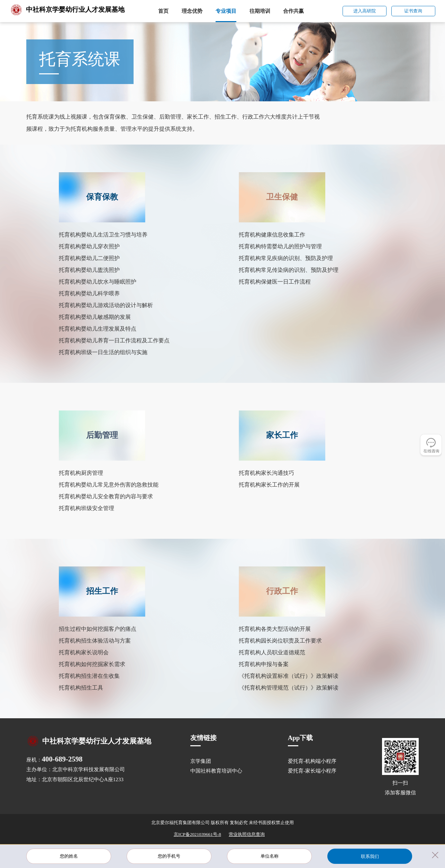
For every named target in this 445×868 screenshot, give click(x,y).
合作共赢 (293, 11)
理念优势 (192, 11)
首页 (163, 11)
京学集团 (201, 761)
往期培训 (260, 11)
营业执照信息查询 (247, 834)
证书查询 (413, 11)
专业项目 (226, 11)
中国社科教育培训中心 (216, 771)
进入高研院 (365, 11)
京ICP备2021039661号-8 (197, 834)
